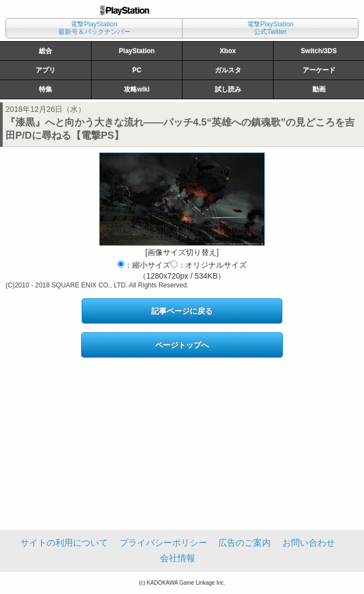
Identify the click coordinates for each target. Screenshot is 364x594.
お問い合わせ (309, 543)
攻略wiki (137, 89)
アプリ (46, 70)
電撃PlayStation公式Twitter (271, 28)
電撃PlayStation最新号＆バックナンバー (94, 28)
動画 (319, 89)
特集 (46, 89)
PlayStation (137, 51)
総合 (46, 51)
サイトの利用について (64, 543)
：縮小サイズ (144, 265)
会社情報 (178, 558)
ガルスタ (228, 70)
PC (137, 70)
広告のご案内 (244, 543)
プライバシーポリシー (163, 543)
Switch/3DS (319, 51)
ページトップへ (182, 345)
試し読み (228, 89)
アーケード (319, 70)
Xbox (228, 51)
